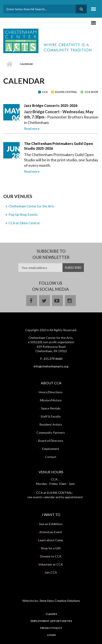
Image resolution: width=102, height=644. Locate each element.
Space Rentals (51, 408)
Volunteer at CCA (51, 564)
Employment (51, 449)
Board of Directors (51, 441)
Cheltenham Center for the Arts (31, 206)
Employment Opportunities (51, 621)
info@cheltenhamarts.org (51, 366)
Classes (51, 614)
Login (51, 635)
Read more (32, 129)
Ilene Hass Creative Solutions (60, 601)
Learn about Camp (51, 540)
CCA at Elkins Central (24, 223)
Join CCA (51, 572)
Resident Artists (51, 424)
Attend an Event (51, 532)
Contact (51, 457)
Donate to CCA (51, 556)
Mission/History (51, 400)
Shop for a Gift (51, 548)
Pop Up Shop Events (23, 214)
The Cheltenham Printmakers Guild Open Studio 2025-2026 (58, 146)
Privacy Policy (51, 628)
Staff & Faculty (51, 416)
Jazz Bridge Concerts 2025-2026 (51, 105)
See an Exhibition (51, 524)
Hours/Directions (51, 392)
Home (9, 64)
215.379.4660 (53, 359)
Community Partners (51, 433)
